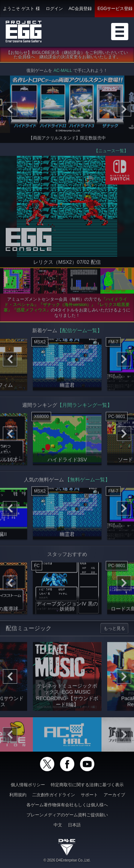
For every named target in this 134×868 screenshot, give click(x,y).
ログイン (54, 9)
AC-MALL (63, 72)
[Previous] (10, 111)
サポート (89, 795)
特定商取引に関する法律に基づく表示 (87, 785)
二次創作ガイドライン (54, 795)
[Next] (124, 111)
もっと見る (114, 630)
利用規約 (18, 795)
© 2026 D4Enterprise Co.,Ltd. (67, 860)
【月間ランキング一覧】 (85, 407)
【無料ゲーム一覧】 (88, 481)
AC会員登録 (80, 9)
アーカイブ (114, 795)
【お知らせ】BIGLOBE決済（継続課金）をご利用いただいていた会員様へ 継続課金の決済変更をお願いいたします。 (67, 57)
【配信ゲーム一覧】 (80, 332)
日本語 (74, 825)
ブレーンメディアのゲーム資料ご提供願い (67, 815)
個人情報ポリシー (28, 785)
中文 (58, 825)
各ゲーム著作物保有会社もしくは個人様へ (67, 805)
